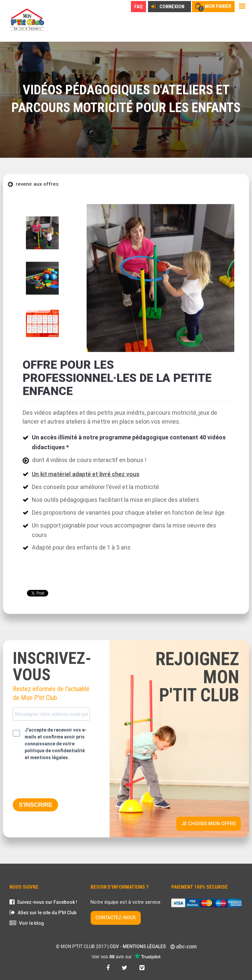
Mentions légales (144, 946)
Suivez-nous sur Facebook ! (47, 902)
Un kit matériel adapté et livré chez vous (86, 474)
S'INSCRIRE (35, 805)
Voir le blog (31, 923)
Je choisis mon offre (209, 824)
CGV (114, 946)
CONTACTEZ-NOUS (116, 918)
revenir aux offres (33, 184)
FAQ (138, 7)
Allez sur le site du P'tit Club (47, 913)
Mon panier (218, 6)
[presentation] (63, 780)
